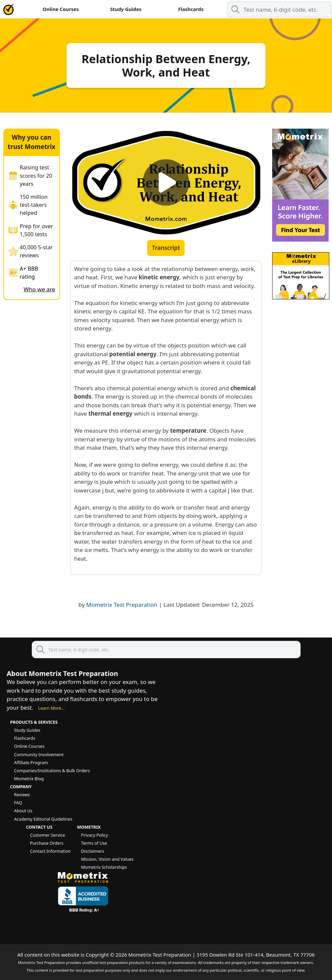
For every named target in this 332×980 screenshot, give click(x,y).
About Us (23, 811)
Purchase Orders (47, 843)
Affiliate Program (31, 762)
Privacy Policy (94, 835)
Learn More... (51, 708)
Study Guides (126, 9)
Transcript (166, 248)
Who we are (39, 289)
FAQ (18, 803)
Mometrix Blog (29, 779)
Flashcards (191, 9)
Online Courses (61, 9)
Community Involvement (39, 754)
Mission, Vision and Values (107, 859)
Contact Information (50, 851)
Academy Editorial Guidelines (43, 819)
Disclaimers (92, 851)
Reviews (22, 795)
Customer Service (48, 835)
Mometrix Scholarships (104, 867)
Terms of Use (94, 843)
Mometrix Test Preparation (122, 605)
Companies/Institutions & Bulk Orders (52, 771)
